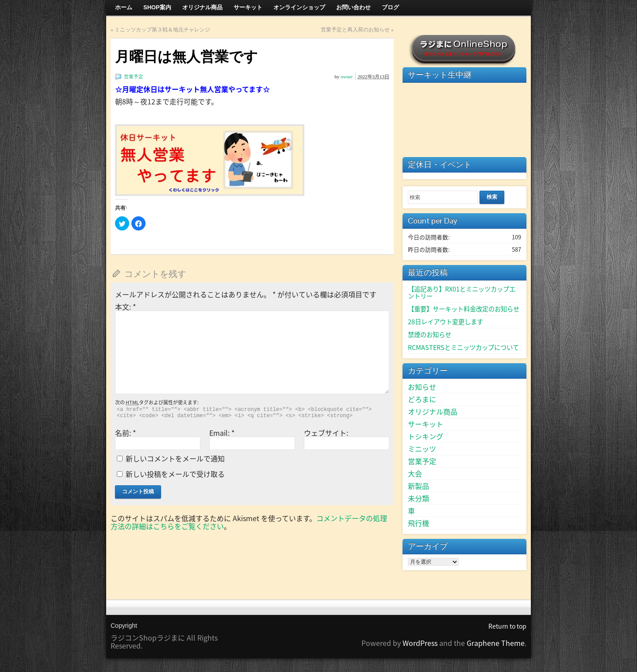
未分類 (418, 498)
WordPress (420, 643)
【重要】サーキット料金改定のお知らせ (464, 309)
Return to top (507, 626)
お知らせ (422, 387)
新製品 (418, 486)
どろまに (422, 399)
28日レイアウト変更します (445, 322)
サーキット (426, 424)
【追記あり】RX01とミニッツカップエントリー (462, 292)
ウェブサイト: (326, 433)
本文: (125, 307)
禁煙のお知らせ (430, 334)
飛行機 (418, 523)
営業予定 (134, 77)
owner (347, 77)
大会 (415, 473)
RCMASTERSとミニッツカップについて (463, 347)
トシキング (426, 436)
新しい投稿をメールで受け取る (175, 474)
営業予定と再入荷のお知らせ (355, 30)
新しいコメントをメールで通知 (175, 458)
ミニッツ (422, 449)
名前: (125, 433)
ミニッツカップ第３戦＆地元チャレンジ (162, 30)
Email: (222, 433)
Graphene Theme (496, 643)
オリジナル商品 (433, 411)
